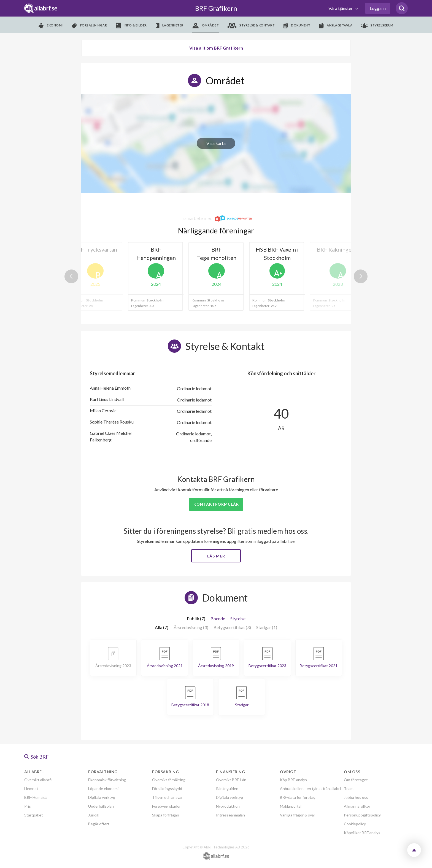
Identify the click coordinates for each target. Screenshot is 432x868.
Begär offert (99, 824)
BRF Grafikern (216, 8)
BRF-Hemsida (36, 797)
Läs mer (216, 556)
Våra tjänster (341, 8)
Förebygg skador (166, 806)
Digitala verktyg (102, 797)
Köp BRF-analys (293, 780)
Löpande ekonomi (103, 789)
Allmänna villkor (357, 806)
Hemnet (31, 789)
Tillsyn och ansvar (167, 797)
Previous (71, 276)
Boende (218, 618)
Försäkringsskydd (167, 789)
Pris (28, 806)
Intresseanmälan (230, 815)
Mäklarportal (291, 806)
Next (361, 276)
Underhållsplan (101, 806)
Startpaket (34, 815)
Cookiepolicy (355, 824)
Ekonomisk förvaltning (107, 780)
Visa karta (216, 143)
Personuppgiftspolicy (362, 815)
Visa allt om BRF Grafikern (216, 48)
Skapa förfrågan (166, 815)
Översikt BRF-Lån (231, 780)
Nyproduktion (228, 806)
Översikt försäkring (169, 780)
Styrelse (238, 618)
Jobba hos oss (356, 797)
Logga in (378, 8)
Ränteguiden (227, 789)
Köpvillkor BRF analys (362, 833)
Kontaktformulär (216, 504)
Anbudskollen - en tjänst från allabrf (310, 789)
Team (349, 789)
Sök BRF (37, 757)
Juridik (94, 815)
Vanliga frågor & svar (298, 815)
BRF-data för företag (298, 797)
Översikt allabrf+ (39, 780)
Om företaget (356, 780)
